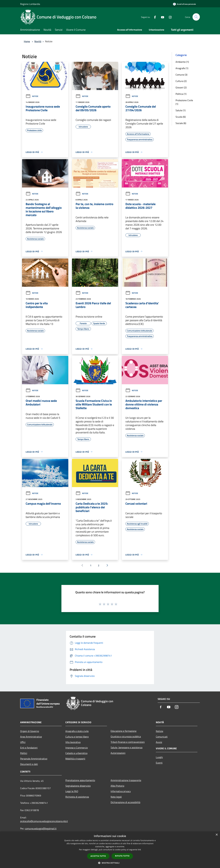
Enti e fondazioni (29, 748)
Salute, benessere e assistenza (127, 747)
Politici (24, 753)
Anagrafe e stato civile (77, 731)
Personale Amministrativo (34, 759)
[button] (110, 863)
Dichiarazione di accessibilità (125, 802)
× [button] (217, 835)
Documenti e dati (29, 764)
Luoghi (159, 757)
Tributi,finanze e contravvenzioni (128, 742)
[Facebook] (154, 17)
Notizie (32, 96)
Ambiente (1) (182, 62)
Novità (38, 41)
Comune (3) (181, 75)
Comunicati (162, 737)
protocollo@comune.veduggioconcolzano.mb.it (44, 821)
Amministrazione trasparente (126, 780)
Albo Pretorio (117, 786)
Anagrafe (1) (182, 68)
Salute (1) (181, 110)
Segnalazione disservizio (78, 786)
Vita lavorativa (73, 742)
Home (27, 41)
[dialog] (110, 850)
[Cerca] (196, 17)
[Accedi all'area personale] (184, 4)
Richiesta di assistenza (77, 797)
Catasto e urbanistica (76, 753)
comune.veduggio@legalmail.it (41, 828)
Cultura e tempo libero (77, 737)
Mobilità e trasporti (75, 759)
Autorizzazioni (118, 753)
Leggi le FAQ (72, 791)
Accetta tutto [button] (98, 856)
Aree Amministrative (31, 737)
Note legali (116, 797)
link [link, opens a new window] (139, 850)
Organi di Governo (30, 731)
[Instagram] (169, 17)
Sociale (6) (181, 123)
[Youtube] (161, 17)
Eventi (159, 763)
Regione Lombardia (30, 4)
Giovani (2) (181, 87)
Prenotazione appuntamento (80, 780)
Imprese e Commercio (77, 748)
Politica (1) (181, 94)
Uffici (23, 742)
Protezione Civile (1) (184, 102)
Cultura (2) (181, 81)
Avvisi (159, 742)
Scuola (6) (181, 117)
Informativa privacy (121, 791)
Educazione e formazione (124, 731)
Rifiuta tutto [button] (122, 856)
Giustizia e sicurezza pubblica (126, 736)
